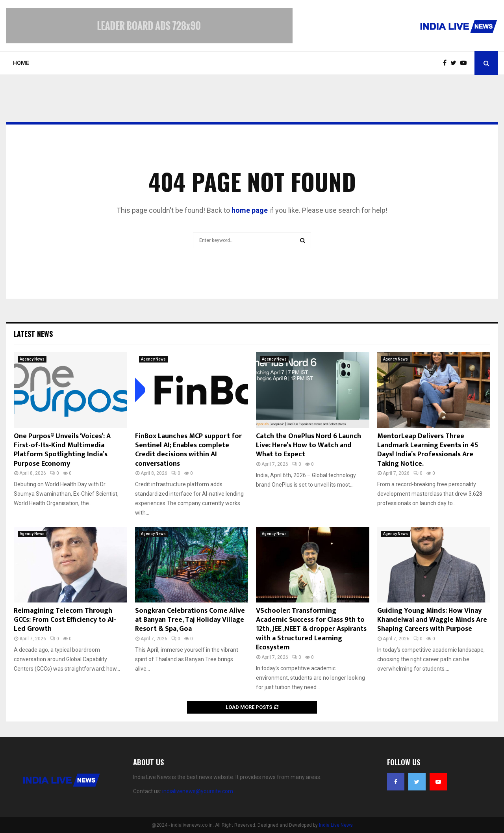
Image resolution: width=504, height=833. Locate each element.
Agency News (32, 359)
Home (21, 63)
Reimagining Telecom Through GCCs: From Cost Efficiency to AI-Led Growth (65, 620)
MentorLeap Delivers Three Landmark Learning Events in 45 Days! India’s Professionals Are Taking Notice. (428, 450)
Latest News (33, 334)
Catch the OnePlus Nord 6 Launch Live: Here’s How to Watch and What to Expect (309, 445)
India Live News (336, 825)
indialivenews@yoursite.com (198, 791)
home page (250, 210)
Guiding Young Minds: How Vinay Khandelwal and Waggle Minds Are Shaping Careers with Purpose (432, 620)
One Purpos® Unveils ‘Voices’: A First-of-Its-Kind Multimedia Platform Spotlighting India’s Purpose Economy (62, 450)
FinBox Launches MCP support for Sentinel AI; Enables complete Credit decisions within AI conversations (188, 450)
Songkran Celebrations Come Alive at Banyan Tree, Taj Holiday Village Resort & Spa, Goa (190, 620)
